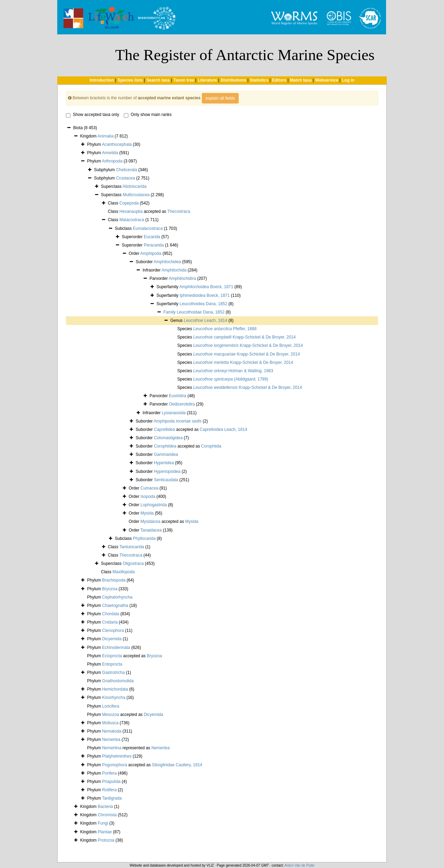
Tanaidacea (151, 530)
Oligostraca (133, 564)
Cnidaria (110, 622)
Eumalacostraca (148, 228)
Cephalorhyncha (117, 597)
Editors (279, 80)
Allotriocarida (134, 186)
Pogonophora (114, 765)
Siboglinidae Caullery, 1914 (177, 765)
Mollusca (110, 723)
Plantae (105, 832)
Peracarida (154, 245)
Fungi (103, 823)
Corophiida (211, 446)
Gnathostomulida (118, 681)
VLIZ (210, 865)
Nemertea (111, 740)
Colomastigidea (168, 438)
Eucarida (152, 237)
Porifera (109, 773)
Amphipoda (151, 253)
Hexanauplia (131, 211)
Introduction (102, 80)
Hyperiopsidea (167, 471)
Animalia (105, 136)
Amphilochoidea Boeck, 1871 (206, 287)
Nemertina (112, 748)
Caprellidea (165, 429)
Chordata (110, 614)
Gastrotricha (113, 673)
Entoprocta (112, 664)
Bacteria (105, 807)
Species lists (130, 80)
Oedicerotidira (182, 404)
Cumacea (149, 488)
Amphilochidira (182, 278)
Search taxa (158, 80)
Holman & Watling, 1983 (233, 371)
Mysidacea (150, 521)
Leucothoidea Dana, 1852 (203, 304)
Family (170, 312)
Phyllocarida (144, 539)
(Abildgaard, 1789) (231, 379)
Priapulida (111, 782)
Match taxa (301, 80)
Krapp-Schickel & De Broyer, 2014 (245, 337)
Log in (348, 80)
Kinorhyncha (114, 698)
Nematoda (112, 731)
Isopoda (148, 496)
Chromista (107, 815)
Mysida (147, 513)
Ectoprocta (112, 656)
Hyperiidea (164, 463)
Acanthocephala (117, 144)
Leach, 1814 (206, 320)
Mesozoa (110, 715)
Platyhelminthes (117, 756)
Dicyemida (112, 639)
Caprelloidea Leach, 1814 (224, 429)
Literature (207, 80)
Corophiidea (165, 446)
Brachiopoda (114, 580)
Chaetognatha (115, 606)
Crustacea (125, 178)
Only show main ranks (148, 115)
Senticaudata (166, 480)
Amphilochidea (167, 262)
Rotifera (109, 790)
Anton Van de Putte (299, 865)
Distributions (233, 80)
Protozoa (106, 840)
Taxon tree (184, 80)
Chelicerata (126, 170)
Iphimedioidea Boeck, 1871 (205, 295)
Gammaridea (166, 454)
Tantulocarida (132, 547)
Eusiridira (178, 396)
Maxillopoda (123, 572)
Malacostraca (132, 220)
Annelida (110, 153)
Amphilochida (174, 270)
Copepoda (129, 203)
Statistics (259, 80)
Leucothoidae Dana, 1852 (201, 312)
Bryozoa (110, 589)
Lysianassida (174, 413)
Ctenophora (113, 631)
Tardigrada (112, 798)
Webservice (327, 80)
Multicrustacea (136, 195)
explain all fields (220, 98)
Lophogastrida (154, 505)
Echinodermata (116, 648)
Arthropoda (112, 161)
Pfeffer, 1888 (225, 329)
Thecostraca (179, 211)
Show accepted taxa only (92, 115)
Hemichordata (115, 689)
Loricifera (110, 706)
